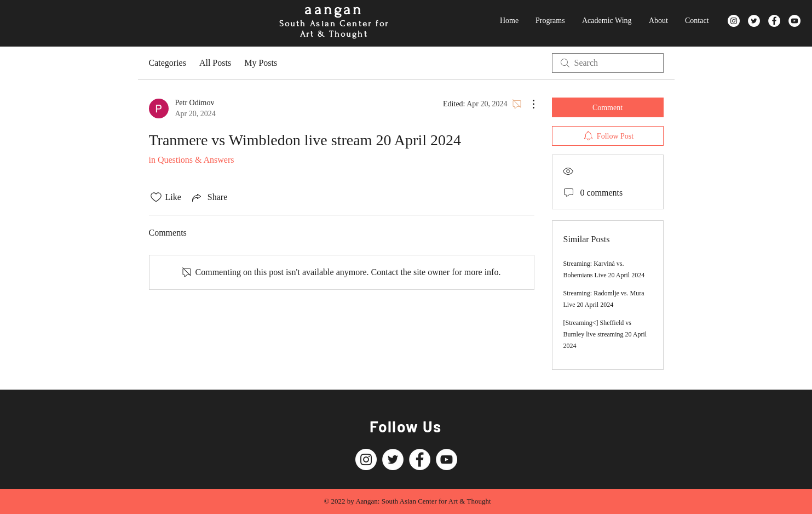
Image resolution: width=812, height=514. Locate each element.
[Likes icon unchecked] (156, 197)
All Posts (215, 63)
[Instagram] (734, 21)
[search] (608, 63)
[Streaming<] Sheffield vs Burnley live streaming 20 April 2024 (605, 334)
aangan (334, 10)
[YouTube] (794, 21)
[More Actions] (528, 104)
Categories (168, 63)
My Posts (261, 63)
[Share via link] (209, 197)
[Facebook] (774, 21)
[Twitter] (754, 21)
